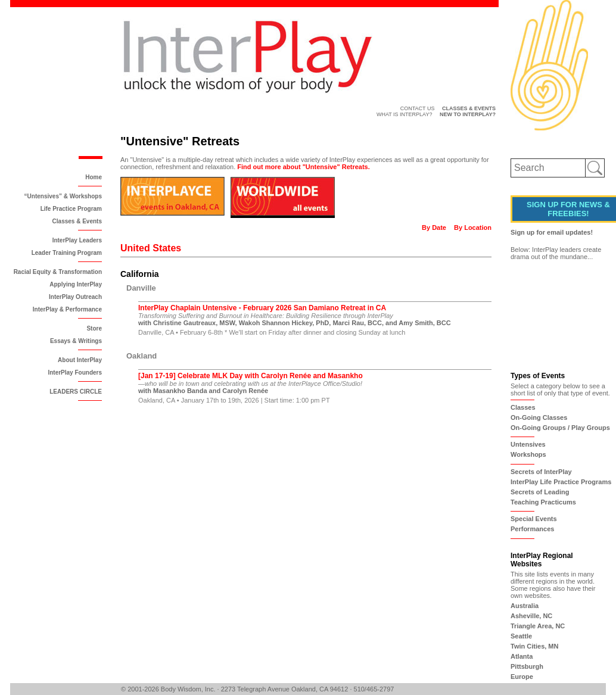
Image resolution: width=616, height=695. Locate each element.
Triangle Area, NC (538, 626)
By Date (434, 227)
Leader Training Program (67, 253)
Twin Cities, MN (534, 646)
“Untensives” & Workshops (63, 196)
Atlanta (522, 656)
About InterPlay (80, 360)
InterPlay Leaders (77, 240)
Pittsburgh (527, 666)
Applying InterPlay (76, 284)
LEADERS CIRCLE (76, 392)
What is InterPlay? (405, 114)
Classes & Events (77, 221)
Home (94, 177)
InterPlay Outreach (75, 297)
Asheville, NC (531, 616)
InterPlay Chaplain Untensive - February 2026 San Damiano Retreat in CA (262, 308)
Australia (525, 606)
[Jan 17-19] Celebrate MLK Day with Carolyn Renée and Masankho (251, 376)
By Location (473, 227)
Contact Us (418, 108)
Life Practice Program (71, 209)
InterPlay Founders (75, 373)
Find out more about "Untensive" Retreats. (304, 167)
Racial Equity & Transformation (58, 272)
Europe (522, 677)
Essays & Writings (76, 341)
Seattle (521, 636)
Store (94, 328)
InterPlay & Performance (67, 309)
